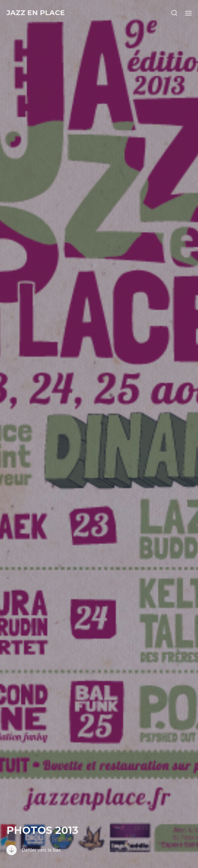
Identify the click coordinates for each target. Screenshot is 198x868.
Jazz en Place (36, 13)
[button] (174, 13)
